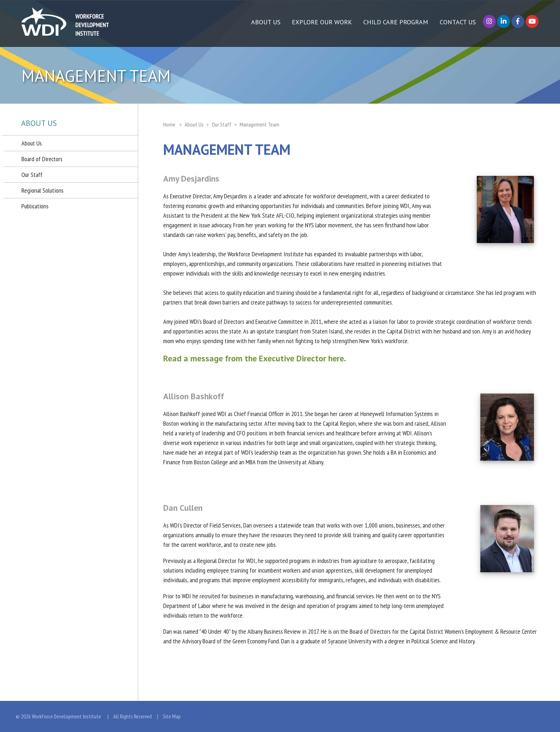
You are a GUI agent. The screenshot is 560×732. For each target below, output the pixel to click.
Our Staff (32, 175)
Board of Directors (42, 159)
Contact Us (458, 22)
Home (169, 124)
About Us (32, 143)
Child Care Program (396, 22)
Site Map (172, 716)
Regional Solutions (42, 190)
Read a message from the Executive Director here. (255, 358)
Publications (35, 206)
